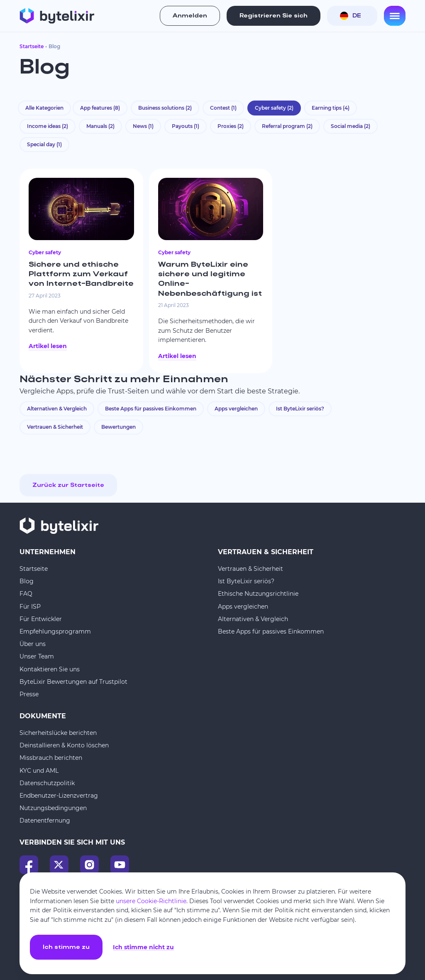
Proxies (231, 126)
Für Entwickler (41, 619)
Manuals (100, 126)
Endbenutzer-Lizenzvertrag (59, 796)
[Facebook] (29, 865)
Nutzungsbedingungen (53, 808)
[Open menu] (395, 16)
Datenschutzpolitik (47, 783)
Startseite (32, 46)
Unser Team (37, 656)
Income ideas (48, 126)
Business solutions (165, 108)
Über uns (33, 644)
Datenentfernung (45, 820)
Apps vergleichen (236, 409)
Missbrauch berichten (51, 758)
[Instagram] (89, 865)
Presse (29, 694)
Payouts (186, 126)
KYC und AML (39, 771)
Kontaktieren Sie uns (50, 669)
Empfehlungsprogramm (55, 631)
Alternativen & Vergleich (57, 409)
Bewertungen (118, 427)
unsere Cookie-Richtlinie (151, 901)
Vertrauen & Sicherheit (55, 427)
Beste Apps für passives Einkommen (151, 409)
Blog (27, 581)
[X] (59, 865)
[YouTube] (120, 865)
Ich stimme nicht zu (143, 947)
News (143, 126)
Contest (223, 108)
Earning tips (331, 108)
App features (100, 108)
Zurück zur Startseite (68, 485)
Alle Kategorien (44, 108)
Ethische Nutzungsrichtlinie (258, 594)
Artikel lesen (48, 346)
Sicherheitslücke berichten (58, 733)
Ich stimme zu (66, 947)
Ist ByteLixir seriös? (300, 409)
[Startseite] (57, 16)
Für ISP (30, 607)
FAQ (26, 594)
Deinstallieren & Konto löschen (64, 745)
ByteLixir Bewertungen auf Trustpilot (73, 682)
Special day (44, 144)
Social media (351, 126)
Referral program (287, 126)
